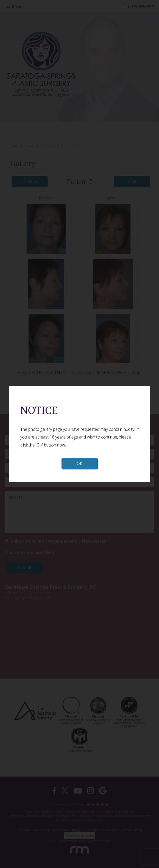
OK (79, 464)
